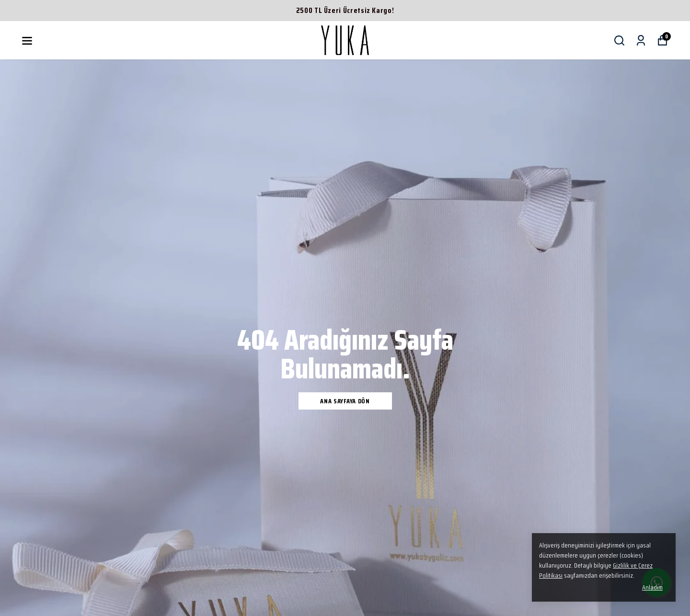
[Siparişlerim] (641, 40)
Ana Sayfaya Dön (345, 401)
